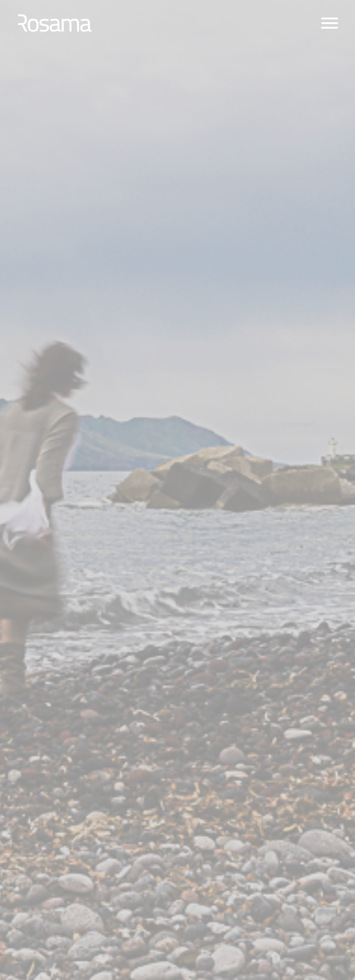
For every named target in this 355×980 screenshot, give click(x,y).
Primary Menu (330, 23)
